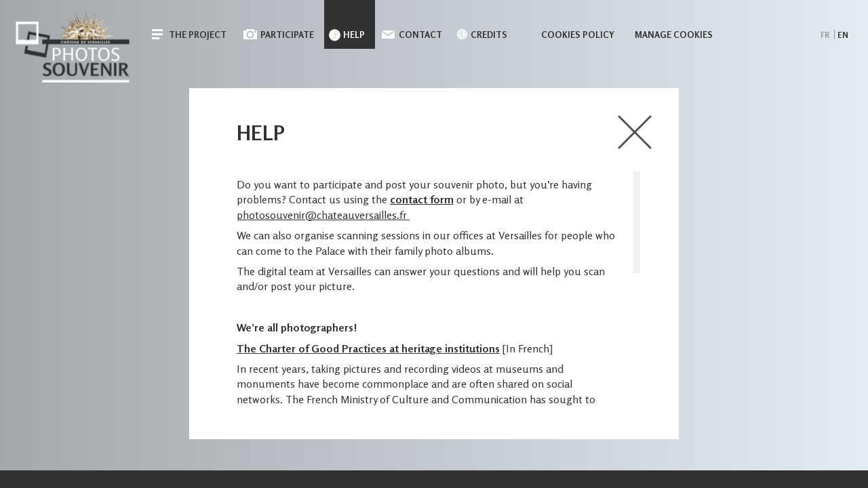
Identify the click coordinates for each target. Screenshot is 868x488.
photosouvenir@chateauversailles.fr (322, 215)
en (843, 35)
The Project (198, 35)
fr (825, 35)
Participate (287, 35)
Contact (420, 35)
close (635, 132)
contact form (422, 199)
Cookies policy (578, 35)
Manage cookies (674, 35)
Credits (489, 35)
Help (354, 35)
